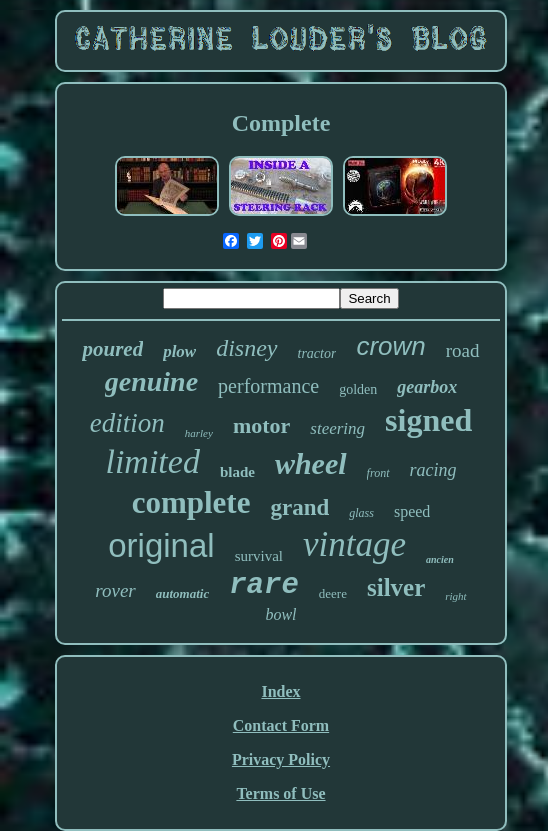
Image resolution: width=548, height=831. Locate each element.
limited (152, 461)
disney (246, 348)
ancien (440, 559)
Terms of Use (280, 793)
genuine (151, 381)
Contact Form (281, 725)
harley (199, 433)
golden (358, 389)
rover (115, 590)
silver (396, 587)
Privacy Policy (281, 759)
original (161, 545)
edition (127, 423)
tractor (317, 353)
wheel (311, 463)
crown (390, 346)
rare (264, 585)
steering (337, 428)
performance (268, 386)
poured (112, 349)
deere (333, 593)
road (463, 350)
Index (280, 691)
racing (433, 470)
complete (191, 502)
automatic (182, 593)
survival (259, 556)
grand (299, 507)
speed (412, 511)
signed (428, 420)
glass (361, 513)
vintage (354, 544)
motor (261, 425)
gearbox (427, 387)
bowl (280, 614)
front (378, 473)
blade (237, 472)
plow (179, 351)
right (455, 596)
